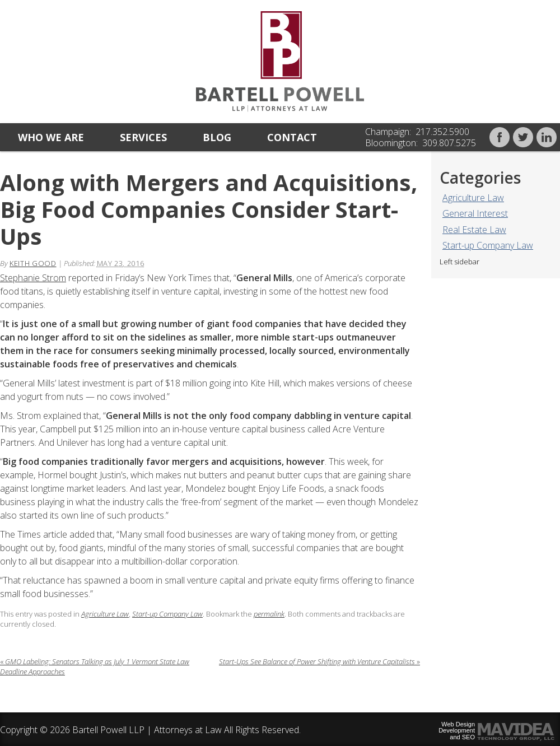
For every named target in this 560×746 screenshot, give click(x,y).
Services (143, 137)
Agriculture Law (473, 198)
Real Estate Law (474, 230)
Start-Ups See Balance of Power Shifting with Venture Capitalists (319, 661)
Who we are (51, 137)
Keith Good (33, 263)
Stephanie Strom (33, 278)
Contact (292, 137)
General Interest (475, 213)
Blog (217, 137)
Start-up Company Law (488, 245)
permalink (269, 614)
